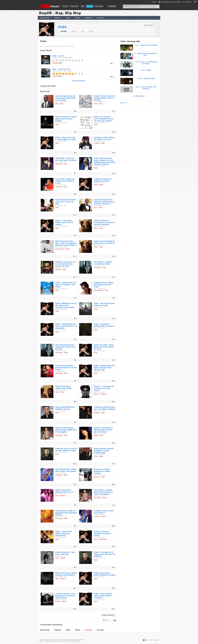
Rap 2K (90, 6)
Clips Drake (140, 96)
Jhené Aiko (59, 164)
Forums (100, 18)
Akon (57, 104)
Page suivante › (108, 615)
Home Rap (45, 18)
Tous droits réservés (65, 640)
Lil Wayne (97, 143)
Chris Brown (98, 268)
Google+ (78, 641)
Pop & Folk (75, 6)
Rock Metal (99, 6)
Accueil (65, 6)
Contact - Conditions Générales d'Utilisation (51, 641)
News (78, 18)
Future (101, 104)
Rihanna (63, 496)
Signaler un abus (70, 641)
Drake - (58, 56)
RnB (83, 6)
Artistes (89, 18)
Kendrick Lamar (60, 249)
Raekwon (58, 270)
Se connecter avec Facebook (169, 2)
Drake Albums (80, 81)
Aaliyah (101, 185)
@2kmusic (123, 103)
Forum (91, 31)
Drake (62, 27)
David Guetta (103, 539)
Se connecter (187, 2)
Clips (68, 18)
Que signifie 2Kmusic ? (79, 640)
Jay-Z (96, 207)
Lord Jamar (59, 187)
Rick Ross (97, 477)
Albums (58, 18)
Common (58, 601)
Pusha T (96, 394)
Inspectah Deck (98, 290)
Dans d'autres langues (152, 640)
